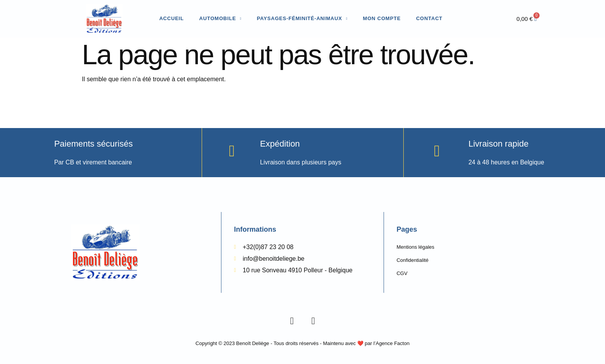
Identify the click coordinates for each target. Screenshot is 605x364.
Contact (429, 18)
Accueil (171, 18)
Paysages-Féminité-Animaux (302, 19)
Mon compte (382, 18)
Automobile (220, 19)
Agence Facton (392, 343)
